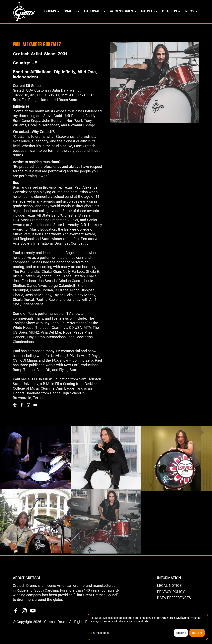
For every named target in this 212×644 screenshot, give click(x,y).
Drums (50, 11)
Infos (189, 11)
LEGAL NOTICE (169, 585)
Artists (148, 11)
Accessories (122, 11)
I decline (181, 633)
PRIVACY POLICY (171, 592)
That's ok (197, 633)
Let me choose (100, 633)
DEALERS (170, 11)
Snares (70, 11)
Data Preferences (174, 598)
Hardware (93, 11)
